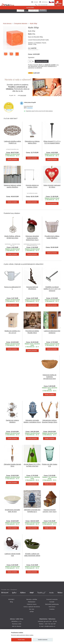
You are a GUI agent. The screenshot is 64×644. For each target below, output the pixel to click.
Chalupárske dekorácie (21, 24)
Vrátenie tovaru (32, 604)
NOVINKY (11, 599)
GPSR (32, 612)
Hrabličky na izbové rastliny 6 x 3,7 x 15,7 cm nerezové (52, 289)
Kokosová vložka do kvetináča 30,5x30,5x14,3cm (50, 377)
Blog (11, 602)
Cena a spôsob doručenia (32, 607)
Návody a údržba (32, 599)
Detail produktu (12, 159)
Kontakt (36, 2)
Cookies (52, 609)
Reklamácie (32, 602)
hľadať (43, 10)
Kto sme (32, 609)
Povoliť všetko (21, 640)
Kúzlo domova (7, 24)
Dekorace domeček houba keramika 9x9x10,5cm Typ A (32, 238)
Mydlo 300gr (34, 24)
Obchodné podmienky (52, 604)
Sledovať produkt (42, 61)
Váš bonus (45, 2)
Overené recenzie (52, 599)
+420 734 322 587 (43, 5)
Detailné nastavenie (43, 640)
